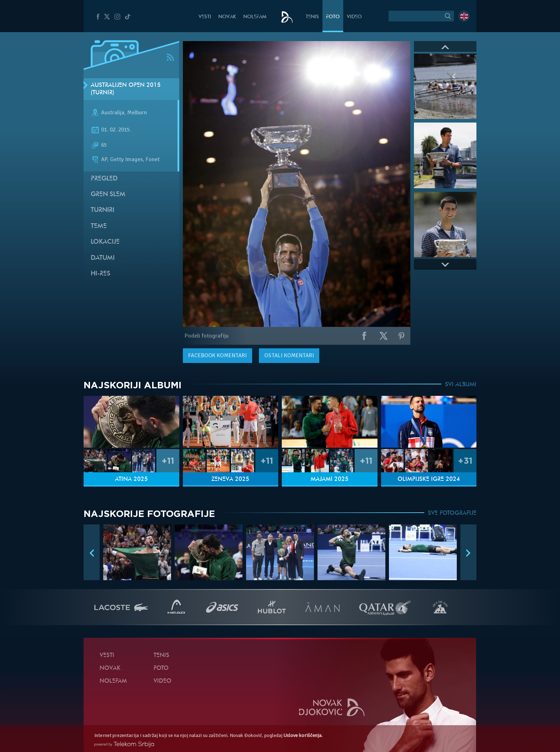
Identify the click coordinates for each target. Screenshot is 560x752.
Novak (227, 17)
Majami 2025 (330, 479)
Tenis (312, 17)
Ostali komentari (289, 355)
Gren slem (108, 195)
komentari (217, 355)
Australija (113, 113)
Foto (333, 17)
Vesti (205, 17)
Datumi (103, 258)
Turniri (102, 210)
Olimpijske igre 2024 (429, 479)
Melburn (137, 113)
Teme (99, 226)
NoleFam (255, 17)
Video (354, 17)
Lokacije (105, 242)
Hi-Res (101, 274)
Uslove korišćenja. (303, 735)
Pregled (104, 179)
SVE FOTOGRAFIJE (452, 513)
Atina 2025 (131, 479)
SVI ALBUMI (461, 385)
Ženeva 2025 (230, 479)
